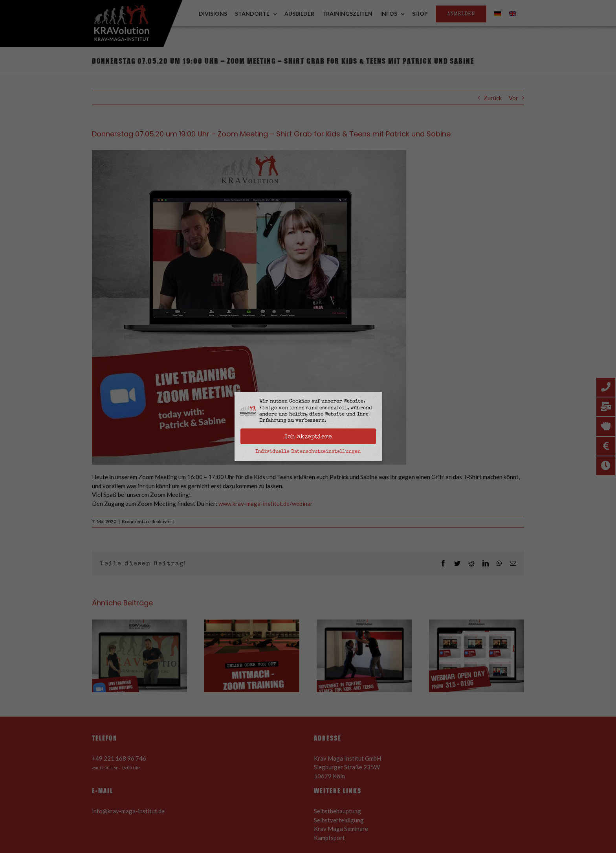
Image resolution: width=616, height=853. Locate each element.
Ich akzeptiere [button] (308, 436)
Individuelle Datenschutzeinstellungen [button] (308, 451)
